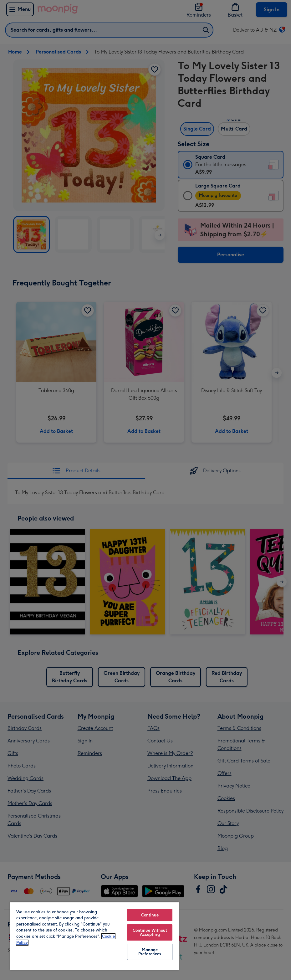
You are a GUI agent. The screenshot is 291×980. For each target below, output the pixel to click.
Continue (150, 915)
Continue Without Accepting (150, 932)
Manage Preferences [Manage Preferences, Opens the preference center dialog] (150, 952)
